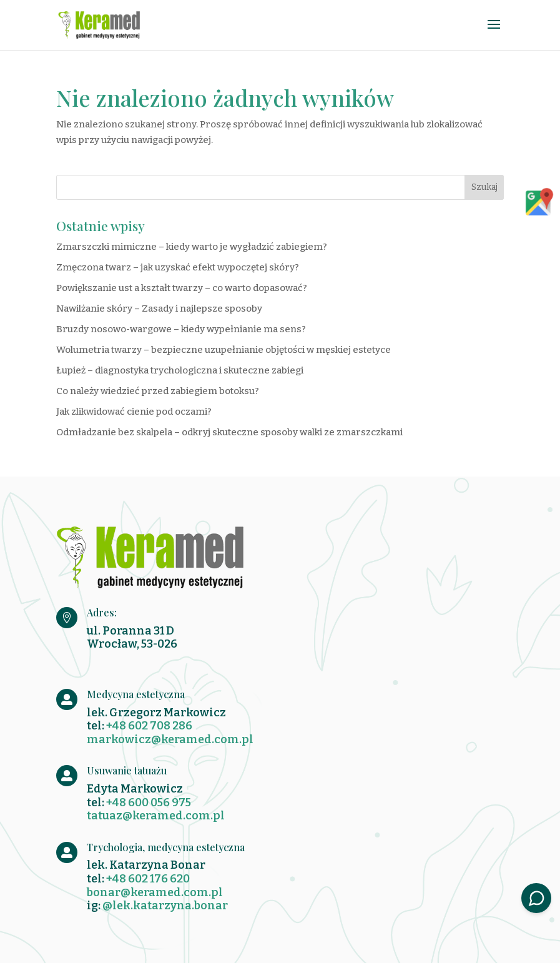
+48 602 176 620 (148, 879)
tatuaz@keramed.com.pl (156, 816)
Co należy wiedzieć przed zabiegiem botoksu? (158, 391)
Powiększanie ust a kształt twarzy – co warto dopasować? (182, 288)
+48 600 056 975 (149, 802)
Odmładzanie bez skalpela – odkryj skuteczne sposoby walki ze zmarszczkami (229, 432)
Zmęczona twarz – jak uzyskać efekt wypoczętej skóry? (178, 267)
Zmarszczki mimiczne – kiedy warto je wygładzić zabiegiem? (192, 247)
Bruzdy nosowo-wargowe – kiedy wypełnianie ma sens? (181, 329)
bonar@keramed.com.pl (155, 892)
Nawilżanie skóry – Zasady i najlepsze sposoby (159, 309)
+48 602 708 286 (149, 726)
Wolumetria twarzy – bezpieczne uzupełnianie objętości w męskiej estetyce (224, 350)
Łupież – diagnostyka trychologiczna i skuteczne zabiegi (180, 370)
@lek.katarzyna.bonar (165, 906)
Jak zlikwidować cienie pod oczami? (134, 412)
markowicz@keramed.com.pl (170, 739)
